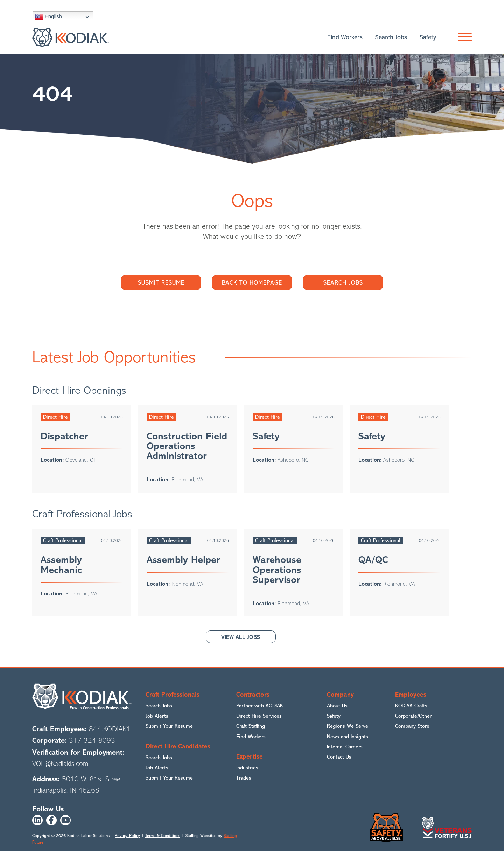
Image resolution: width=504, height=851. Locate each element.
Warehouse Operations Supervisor (277, 570)
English (48, 17)
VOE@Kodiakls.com (60, 764)
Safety (266, 436)
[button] (463, 37)
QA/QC (373, 560)
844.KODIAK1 (110, 729)
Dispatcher (64, 436)
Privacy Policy (127, 836)
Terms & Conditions (163, 836)
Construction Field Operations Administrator (187, 446)
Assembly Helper (183, 560)
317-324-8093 (92, 741)
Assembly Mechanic (61, 565)
